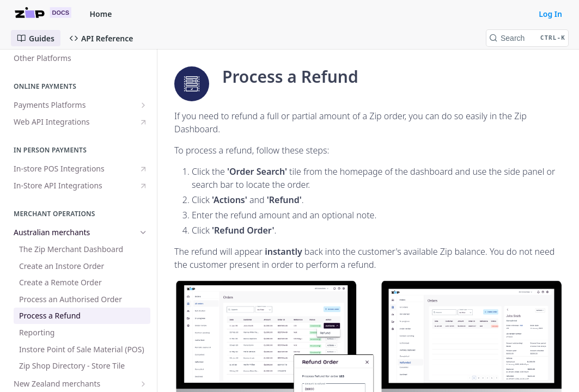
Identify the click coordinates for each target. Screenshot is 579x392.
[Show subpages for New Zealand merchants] (143, 384)
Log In (550, 14)
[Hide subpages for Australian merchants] (143, 232)
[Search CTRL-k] (527, 38)
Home (101, 14)
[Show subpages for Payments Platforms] (143, 105)
